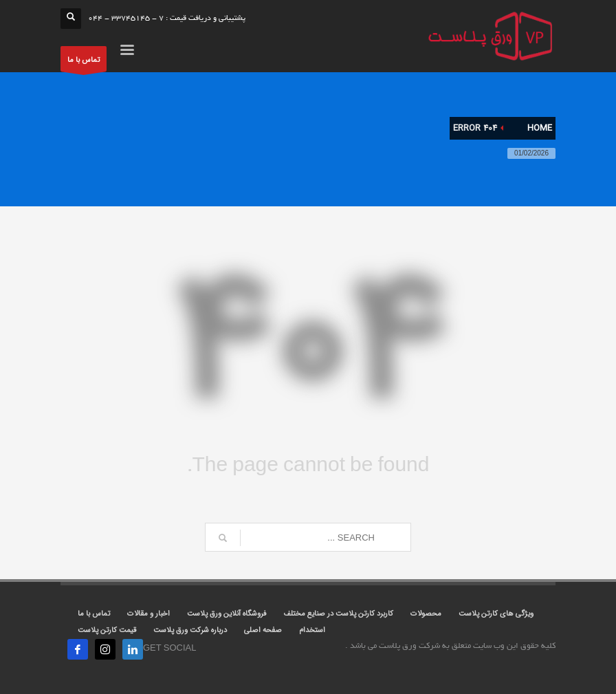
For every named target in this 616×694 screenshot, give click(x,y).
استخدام (312, 630)
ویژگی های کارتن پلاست (496, 614)
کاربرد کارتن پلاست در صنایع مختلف (338, 614)
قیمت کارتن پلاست (107, 630)
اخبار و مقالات (148, 614)
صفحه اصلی (263, 630)
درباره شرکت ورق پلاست (190, 630)
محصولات (426, 614)
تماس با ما (84, 63)
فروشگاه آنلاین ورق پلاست (227, 614)
